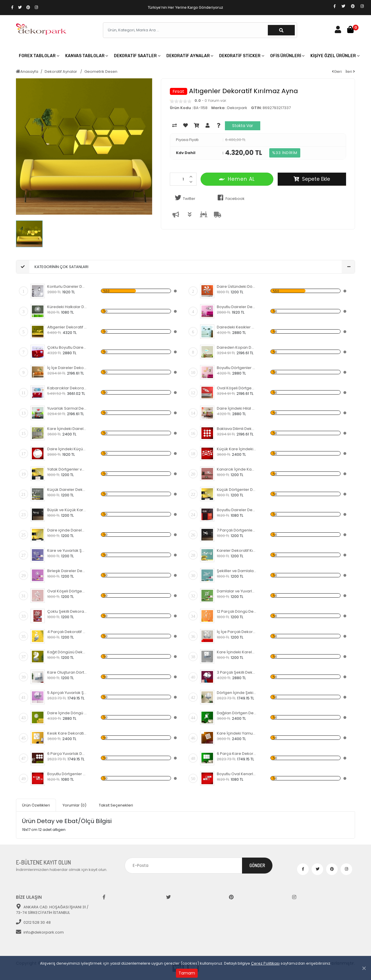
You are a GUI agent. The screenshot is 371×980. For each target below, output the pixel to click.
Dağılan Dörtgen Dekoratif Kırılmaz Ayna (237, 713)
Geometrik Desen (101, 72)
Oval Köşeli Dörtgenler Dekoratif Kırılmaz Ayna (67, 591)
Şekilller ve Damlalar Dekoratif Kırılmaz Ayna (237, 571)
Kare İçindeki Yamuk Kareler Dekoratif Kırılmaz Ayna (237, 733)
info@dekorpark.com (40, 932)
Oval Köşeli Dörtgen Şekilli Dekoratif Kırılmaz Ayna (237, 388)
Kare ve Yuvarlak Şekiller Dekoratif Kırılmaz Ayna (67, 550)
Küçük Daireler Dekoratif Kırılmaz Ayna (67, 490)
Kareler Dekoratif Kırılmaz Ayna (237, 550)
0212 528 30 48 (33, 922)
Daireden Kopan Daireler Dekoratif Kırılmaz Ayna (237, 347)
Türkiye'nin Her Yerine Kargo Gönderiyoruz (185, 7)
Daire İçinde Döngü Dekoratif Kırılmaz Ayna (67, 713)
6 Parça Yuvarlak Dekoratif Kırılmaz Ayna (67, 754)
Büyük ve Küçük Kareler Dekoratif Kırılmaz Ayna (67, 510)
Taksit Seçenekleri (116, 805)
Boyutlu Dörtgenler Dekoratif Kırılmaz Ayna (237, 368)
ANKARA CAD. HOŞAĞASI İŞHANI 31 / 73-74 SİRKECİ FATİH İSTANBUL (52, 910)
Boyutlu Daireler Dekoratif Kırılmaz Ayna (237, 307)
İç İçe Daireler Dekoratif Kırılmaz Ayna (67, 368)
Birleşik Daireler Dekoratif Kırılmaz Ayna (67, 571)
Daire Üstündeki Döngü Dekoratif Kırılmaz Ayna (237, 286)
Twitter (184, 198)
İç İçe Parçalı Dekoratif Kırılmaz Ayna (237, 632)
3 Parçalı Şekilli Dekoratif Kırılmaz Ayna (237, 672)
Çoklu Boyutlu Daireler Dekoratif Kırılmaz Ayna (67, 347)
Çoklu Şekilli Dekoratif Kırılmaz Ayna (67, 611)
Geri (337, 72)
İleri (350, 72)
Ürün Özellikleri (36, 805)
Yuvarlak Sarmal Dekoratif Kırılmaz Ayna (67, 408)
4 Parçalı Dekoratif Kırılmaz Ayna (67, 632)
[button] (39, 56)
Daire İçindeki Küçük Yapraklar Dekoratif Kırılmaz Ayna (67, 449)
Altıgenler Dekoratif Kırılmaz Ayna (67, 327)
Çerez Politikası (265, 963)
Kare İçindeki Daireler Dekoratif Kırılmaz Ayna (67, 429)
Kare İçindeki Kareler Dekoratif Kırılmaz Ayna (237, 652)
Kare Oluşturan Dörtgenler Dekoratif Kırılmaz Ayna (67, 672)
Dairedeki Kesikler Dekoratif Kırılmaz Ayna (237, 327)
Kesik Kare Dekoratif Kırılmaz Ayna (67, 733)
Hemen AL (237, 179)
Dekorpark (237, 108)
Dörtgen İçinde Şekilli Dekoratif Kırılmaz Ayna (237, 693)
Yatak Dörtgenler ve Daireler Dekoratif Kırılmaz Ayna (67, 469)
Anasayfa (27, 72)
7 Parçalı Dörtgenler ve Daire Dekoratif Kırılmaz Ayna (237, 530)
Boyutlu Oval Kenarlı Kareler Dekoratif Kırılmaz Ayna (237, 774)
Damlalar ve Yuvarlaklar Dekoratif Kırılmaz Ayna (237, 591)
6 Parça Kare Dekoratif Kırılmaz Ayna (237, 754)
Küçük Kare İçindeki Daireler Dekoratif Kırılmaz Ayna (237, 449)
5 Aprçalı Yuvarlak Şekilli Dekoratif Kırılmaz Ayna (67, 693)
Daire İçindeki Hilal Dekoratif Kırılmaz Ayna (237, 408)
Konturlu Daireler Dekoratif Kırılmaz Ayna (67, 286)
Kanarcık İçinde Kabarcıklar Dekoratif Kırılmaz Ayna (237, 469)
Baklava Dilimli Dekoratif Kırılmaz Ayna (237, 429)
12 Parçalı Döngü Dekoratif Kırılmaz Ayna (237, 611)
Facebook (230, 198)
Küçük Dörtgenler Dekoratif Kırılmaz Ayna (237, 490)
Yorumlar (74, 805)
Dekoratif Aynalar (61, 72)
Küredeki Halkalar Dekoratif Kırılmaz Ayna (67, 307)
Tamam (187, 973)
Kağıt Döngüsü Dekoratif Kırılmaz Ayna (67, 652)
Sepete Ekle (312, 179)
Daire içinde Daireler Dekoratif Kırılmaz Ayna (67, 530)
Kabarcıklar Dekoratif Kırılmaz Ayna (67, 388)
